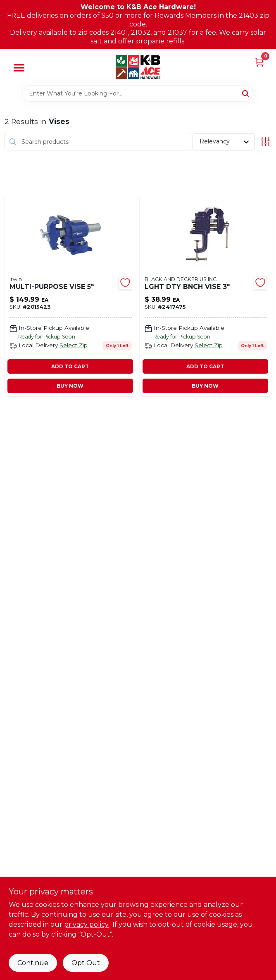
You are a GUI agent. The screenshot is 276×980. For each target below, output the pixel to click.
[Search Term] (138, 93)
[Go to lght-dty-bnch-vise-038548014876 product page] (206, 296)
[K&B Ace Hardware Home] (138, 67)
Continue (33, 963)
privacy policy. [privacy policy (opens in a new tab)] (87, 924)
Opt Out (86, 963)
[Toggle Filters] (265, 142)
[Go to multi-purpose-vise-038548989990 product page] (71, 296)
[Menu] (19, 68)
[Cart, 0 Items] (259, 62)
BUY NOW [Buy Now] (70, 386)
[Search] (246, 93)
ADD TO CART (70, 366)
